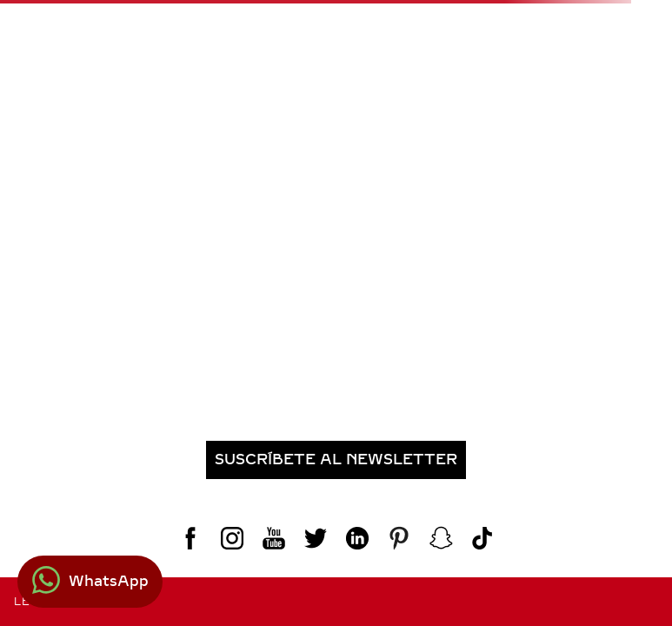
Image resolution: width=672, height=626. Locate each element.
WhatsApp (109, 581)
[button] (336, 460)
